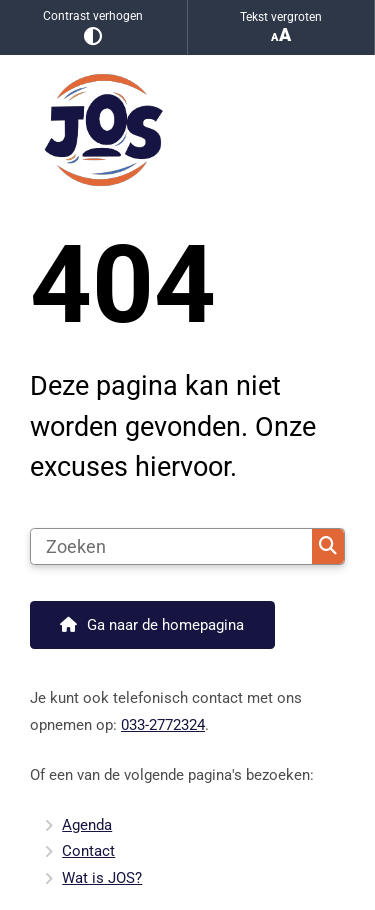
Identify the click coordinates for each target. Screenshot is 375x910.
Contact (88, 851)
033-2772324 (163, 725)
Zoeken (328, 546)
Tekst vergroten (281, 27)
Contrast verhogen (93, 27)
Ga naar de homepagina (165, 625)
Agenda (87, 825)
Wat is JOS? (102, 878)
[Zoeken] (171, 547)
